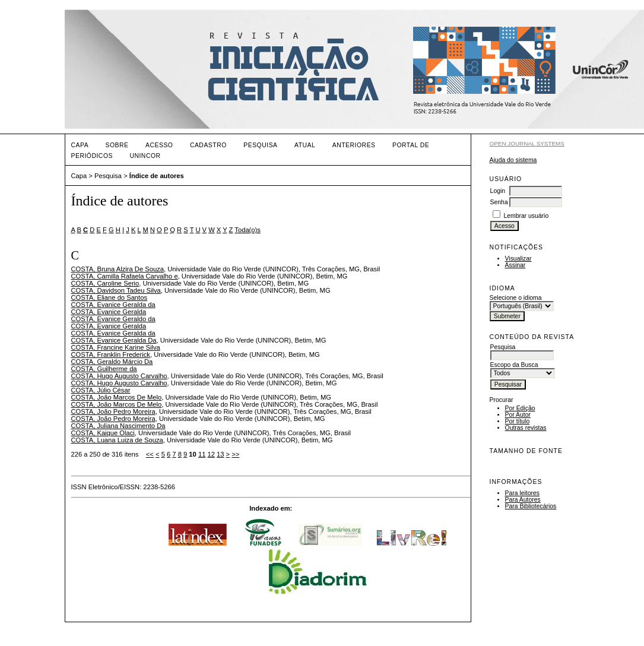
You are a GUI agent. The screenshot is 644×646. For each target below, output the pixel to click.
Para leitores (522, 493)
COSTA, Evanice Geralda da (113, 305)
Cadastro (208, 145)
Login (498, 191)
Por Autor (518, 415)
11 (202, 454)
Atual (305, 145)
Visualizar (518, 259)
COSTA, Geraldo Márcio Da (112, 362)
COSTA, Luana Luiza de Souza (117, 440)
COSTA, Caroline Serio (105, 283)
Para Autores (523, 500)
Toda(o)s (248, 230)
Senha (499, 202)
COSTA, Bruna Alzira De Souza (118, 269)
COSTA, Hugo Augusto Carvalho (119, 376)
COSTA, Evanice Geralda (109, 312)
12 (211, 454)
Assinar (515, 265)
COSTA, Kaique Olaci (103, 433)
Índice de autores (157, 176)
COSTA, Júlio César (101, 390)
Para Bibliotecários (531, 506)
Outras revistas (526, 428)
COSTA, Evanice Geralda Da (114, 340)
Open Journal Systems (527, 143)
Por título (518, 421)
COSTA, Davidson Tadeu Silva (116, 290)
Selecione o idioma (516, 298)
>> (235, 454)
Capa (80, 145)
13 (220, 454)
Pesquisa (260, 145)
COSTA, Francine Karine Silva (116, 347)
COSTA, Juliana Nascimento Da (118, 426)
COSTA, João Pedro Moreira (113, 411)
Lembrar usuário (526, 216)
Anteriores (354, 145)
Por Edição (520, 408)
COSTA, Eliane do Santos (110, 297)
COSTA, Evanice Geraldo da (113, 319)
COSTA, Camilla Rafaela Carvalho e (125, 276)
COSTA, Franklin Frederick (111, 354)
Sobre (117, 145)
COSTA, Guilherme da (104, 369)
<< (150, 454)
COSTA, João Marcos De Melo (117, 397)
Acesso (159, 145)
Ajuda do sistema (513, 160)
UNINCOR (145, 156)
